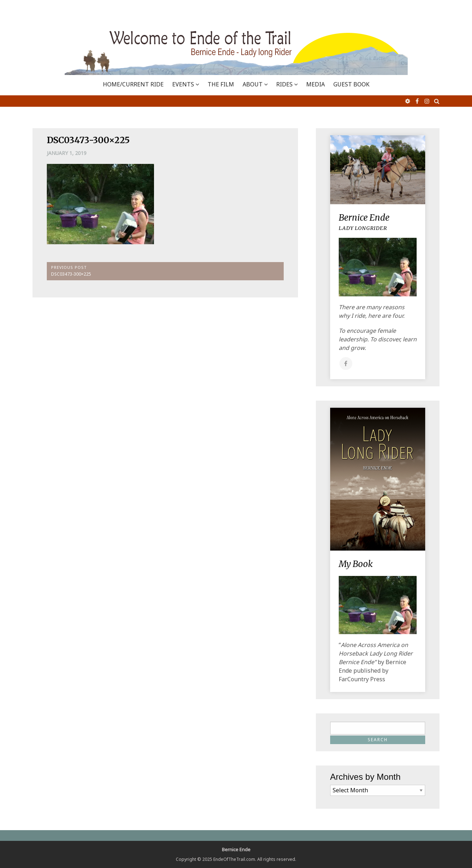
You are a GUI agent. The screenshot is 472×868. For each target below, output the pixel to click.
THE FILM (221, 84)
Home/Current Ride (133, 84)
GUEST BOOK (351, 84)
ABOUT (253, 84)
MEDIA (316, 84)
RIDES (284, 84)
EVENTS (183, 84)
